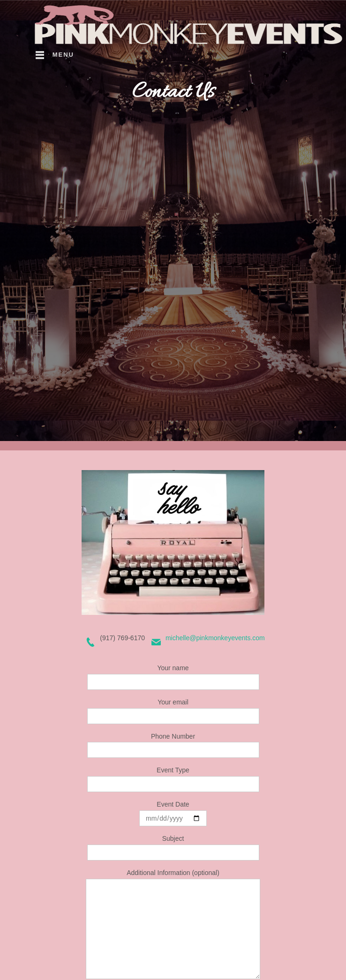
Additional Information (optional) (173, 924)
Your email (173, 711)
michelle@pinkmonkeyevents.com (215, 638)
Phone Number (173, 745)
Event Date (173, 813)
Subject (173, 848)
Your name (173, 677)
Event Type (173, 779)
